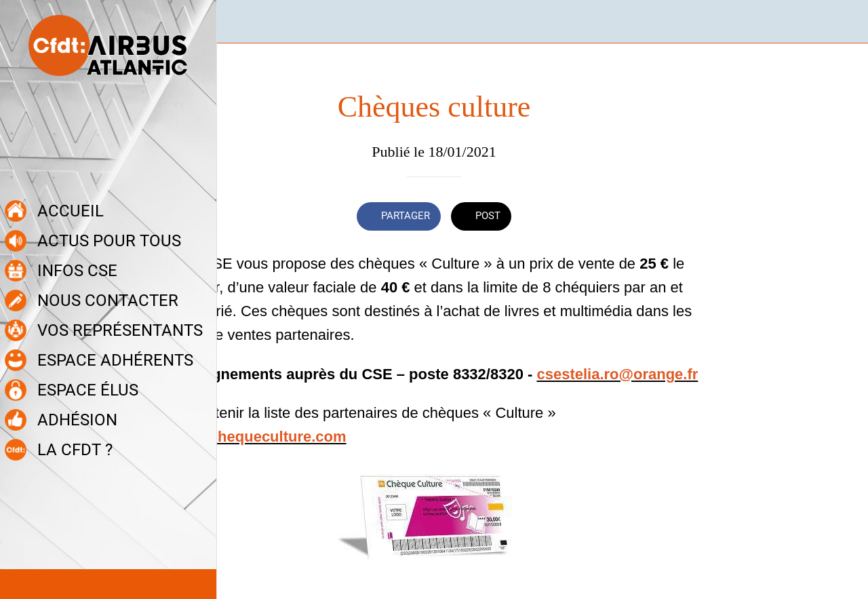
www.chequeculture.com (258, 437)
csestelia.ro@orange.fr (617, 374)
